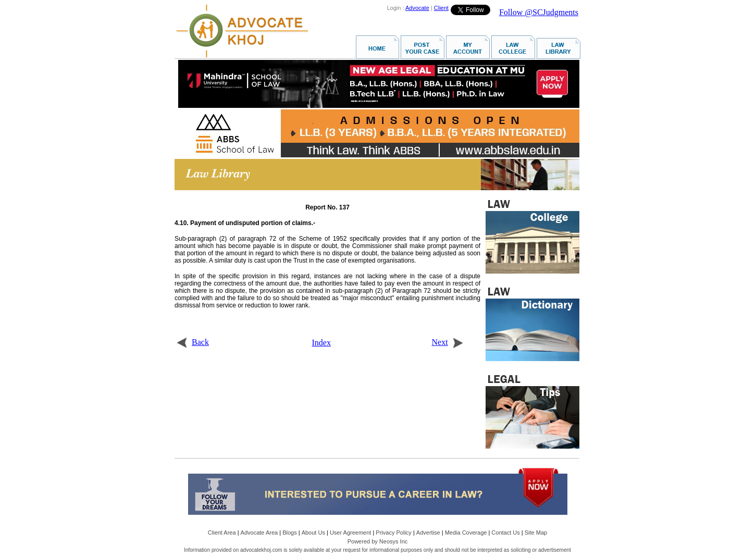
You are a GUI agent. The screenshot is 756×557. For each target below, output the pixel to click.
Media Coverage (466, 533)
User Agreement (350, 533)
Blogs (290, 533)
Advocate (417, 8)
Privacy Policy (393, 533)
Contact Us (505, 533)
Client (441, 8)
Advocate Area (259, 533)
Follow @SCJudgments (539, 12)
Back (193, 342)
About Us (313, 533)
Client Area (222, 533)
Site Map (536, 533)
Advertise (428, 533)
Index (321, 343)
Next (448, 342)
